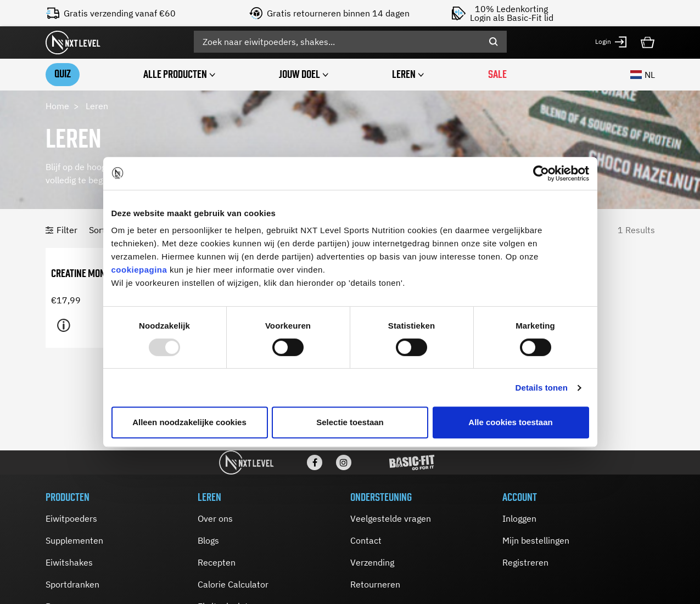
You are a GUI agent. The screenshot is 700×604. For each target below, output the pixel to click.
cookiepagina (139, 270)
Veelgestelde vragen (391, 518)
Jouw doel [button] (299, 74)
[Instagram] (344, 462)
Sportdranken (72, 584)
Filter (67, 230)
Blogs (208, 540)
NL (642, 75)
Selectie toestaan (350, 422)
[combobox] (350, 42)
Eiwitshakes (69, 562)
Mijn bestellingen (536, 540)
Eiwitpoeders (71, 518)
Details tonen (542, 388)
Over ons (215, 518)
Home (57, 106)
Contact (366, 540)
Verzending (372, 562)
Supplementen (74, 540)
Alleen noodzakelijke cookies (189, 422)
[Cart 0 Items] (648, 41)
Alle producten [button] (175, 74)
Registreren (525, 562)
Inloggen (519, 518)
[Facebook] (315, 462)
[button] (611, 42)
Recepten (217, 562)
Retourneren (375, 584)
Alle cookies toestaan (510, 422)
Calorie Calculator (233, 584)
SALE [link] (497, 74)
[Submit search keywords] (494, 42)
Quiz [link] (63, 74)
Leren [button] (404, 74)
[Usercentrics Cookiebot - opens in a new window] (541, 173)
